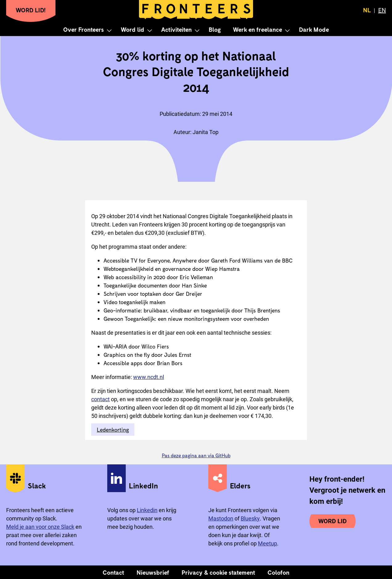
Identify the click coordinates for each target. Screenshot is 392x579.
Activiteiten (176, 29)
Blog (215, 29)
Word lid (133, 29)
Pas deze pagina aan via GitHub (196, 455)
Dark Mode (314, 29)
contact (100, 399)
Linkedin (147, 510)
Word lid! (31, 10)
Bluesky (250, 518)
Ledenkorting (113, 430)
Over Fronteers (84, 29)
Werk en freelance (257, 29)
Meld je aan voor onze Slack (40, 527)
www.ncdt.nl (149, 377)
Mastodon (221, 518)
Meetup (267, 543)
